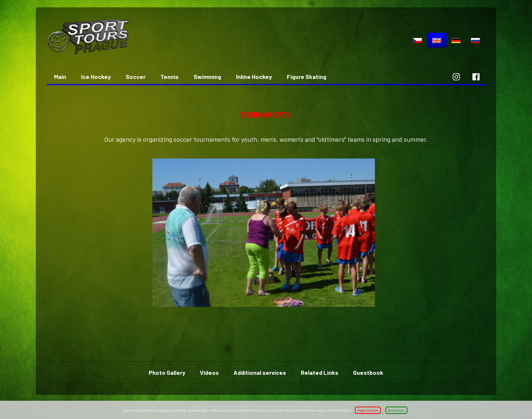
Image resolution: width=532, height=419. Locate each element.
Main (60, 77)
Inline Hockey (254, 77)
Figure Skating (307, 77)
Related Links (320, 372)
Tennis (170, 77)
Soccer (136, 77)
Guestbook (368, 372)
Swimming (207, 77)
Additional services (260, 372)
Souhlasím (396, 410)
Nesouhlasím (368, 410)
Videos (209, 372)
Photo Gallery (167, 372)
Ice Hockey (96, 77)
